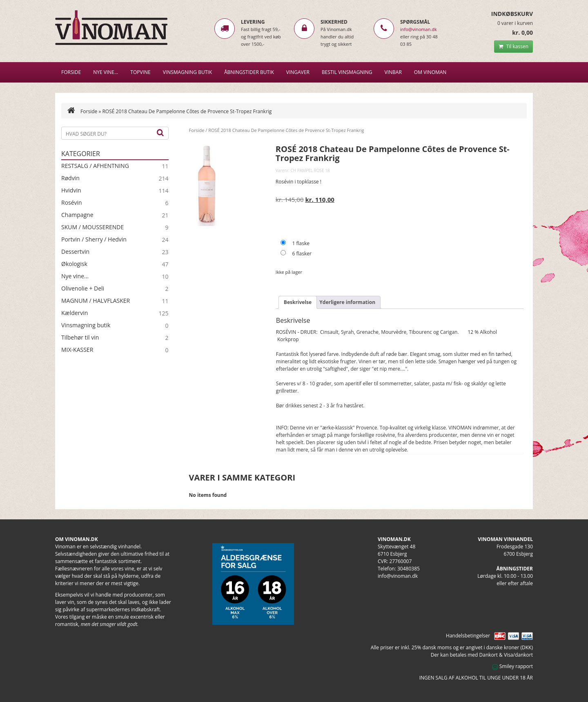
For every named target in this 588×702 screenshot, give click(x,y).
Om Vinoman (430, 72)
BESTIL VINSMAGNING (347, 72)
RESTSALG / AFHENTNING (95, 166)
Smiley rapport (512, 666)
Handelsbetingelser (468, 636)
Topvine (140, 72)
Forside (71, 72)
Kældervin (75, 313)
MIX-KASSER (77, 350)
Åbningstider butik (249, 72)
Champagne (77, 215)
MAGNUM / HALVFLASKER (96, 301)
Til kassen (513, 46)
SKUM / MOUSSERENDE (92, 227)
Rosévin (72, 203)
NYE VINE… (106, 72)
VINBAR (393, 72)
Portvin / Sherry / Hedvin (94, 239)
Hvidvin (71, 190)
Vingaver (298, 72)
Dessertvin (75, 252)
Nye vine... (75, 276)
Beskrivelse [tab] (298, 302)
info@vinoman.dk (419, 29)
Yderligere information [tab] (347, 302)
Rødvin (70, 178)
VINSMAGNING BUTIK (187, 72)
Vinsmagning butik (86, 325)
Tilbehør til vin (80, 338)
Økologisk (74, 264)
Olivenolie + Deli (83, 288)
